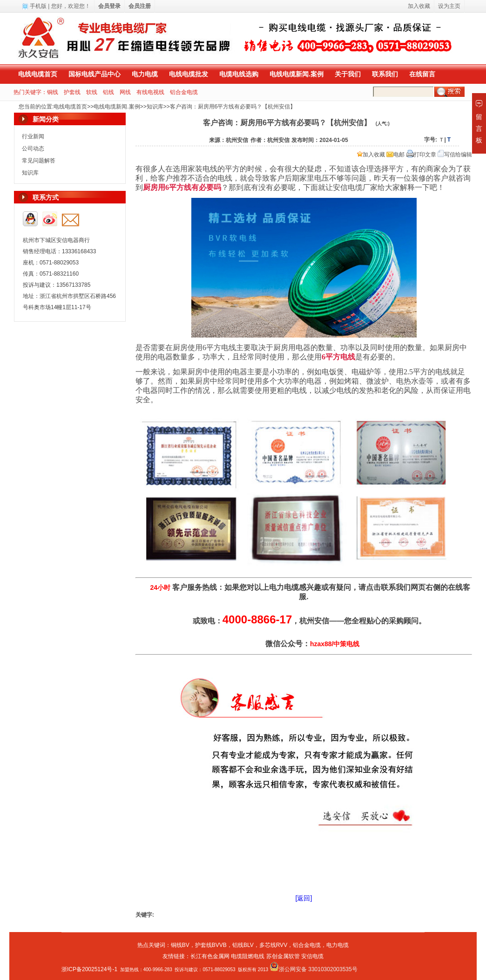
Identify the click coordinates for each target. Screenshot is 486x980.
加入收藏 (371, 155)
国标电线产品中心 (94, 74)
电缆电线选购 (239, 74)
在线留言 (422, 74)
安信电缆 (312, 956)
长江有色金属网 (210, 956)
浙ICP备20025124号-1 (89, 969)
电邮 (395, 155)
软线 (92, 92)
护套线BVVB (211, 945)
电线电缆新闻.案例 (297, 74)
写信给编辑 (455, 155)
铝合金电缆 (184, 92)
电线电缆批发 (189, 74)
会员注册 (140, 6)
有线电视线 (150, 92)
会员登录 (109, 6)
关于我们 (348, 74)
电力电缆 (145, 74)
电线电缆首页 (38, 74)
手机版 (38, 6)
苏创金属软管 (283, 956)
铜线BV (180, 945)
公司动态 (33, 149)
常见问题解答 (39, 161)
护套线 (72, 92)
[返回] (304, 898)
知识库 (155, 107)
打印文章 (421, 155)
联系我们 (385, 74)
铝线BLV (243, 945)
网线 (125, 92)
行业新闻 (33, 136)
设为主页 (449, 6)
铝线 (108, 92)
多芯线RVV (273, 945)
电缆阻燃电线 (248, 956)
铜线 (53, 92)
